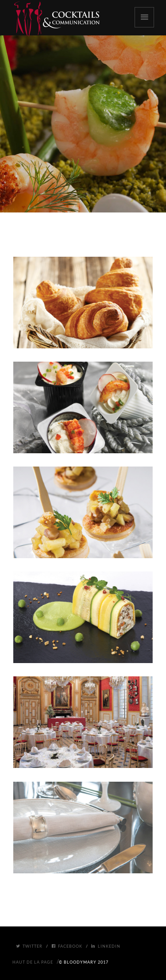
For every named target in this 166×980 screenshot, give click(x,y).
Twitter (29, 946)
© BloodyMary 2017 (84, 962)
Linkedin (106, 946)
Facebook (67, 946)
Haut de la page (33, 962)
